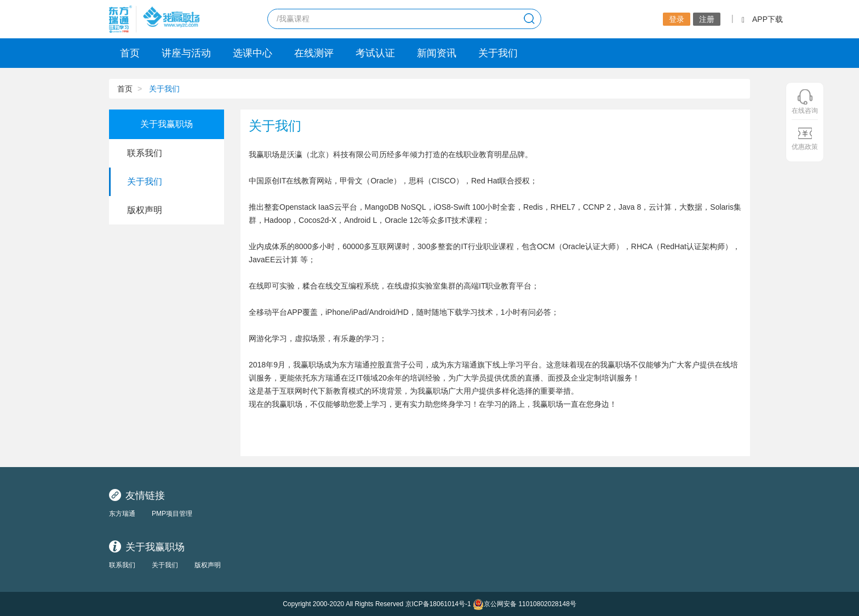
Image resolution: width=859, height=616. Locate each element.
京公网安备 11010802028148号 (525, 604)
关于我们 (498, 53)
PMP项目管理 (172, 514)
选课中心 (253, 53)
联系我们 (122, 565)
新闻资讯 (437, 53)
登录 (677, 19)
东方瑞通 (122, 514)
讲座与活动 (186, 53)
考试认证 (375, 53)
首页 (130, 53)
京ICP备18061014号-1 (438, 604)
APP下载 (762, 19)
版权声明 (208, 565)
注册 (707, 19)
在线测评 (314, 53)
